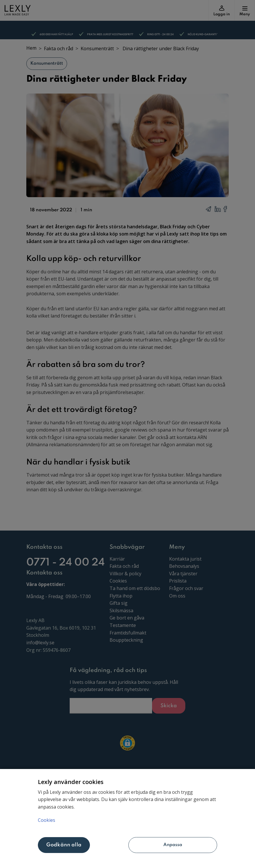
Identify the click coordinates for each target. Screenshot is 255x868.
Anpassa (156, 845)
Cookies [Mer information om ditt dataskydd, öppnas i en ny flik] (47, 820)
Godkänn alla (64, 845)
